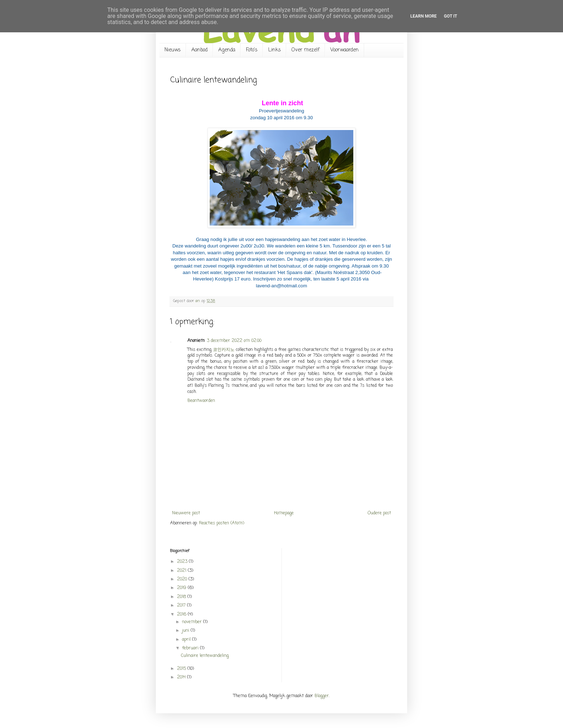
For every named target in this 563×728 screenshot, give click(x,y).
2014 (182, 677)
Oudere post (379, 513)
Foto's (252, 50)
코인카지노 (224, 350)
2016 (182, 615)
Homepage (284, 513)
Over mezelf (306, 50)
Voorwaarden (345, 50)
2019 (182, 588)
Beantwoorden (201, 401)
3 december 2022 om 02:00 (234, 341)
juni (186, 631)
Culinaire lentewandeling (205, 656)
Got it (450, 16)
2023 (183, 562)
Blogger (322, 696)
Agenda (227, 50)
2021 (182, 571)
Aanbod (199, 50)
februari (191, 648)
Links (274, 50)
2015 (182, 669)
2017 (182, 606)
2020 (183, 579)
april (187, 640)
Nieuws (173, 50)
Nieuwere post (186, 513)
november (193, 622)
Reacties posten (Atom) (222, 523)
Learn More (424, 16)
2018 (182, 597)
